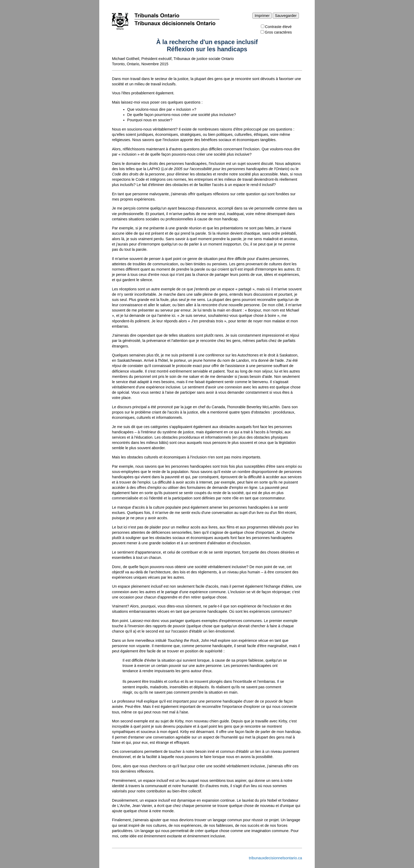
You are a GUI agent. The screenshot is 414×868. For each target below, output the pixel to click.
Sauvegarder (286, 16)
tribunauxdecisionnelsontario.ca (275, 858)
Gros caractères (276, 32)
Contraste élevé (276, 27)
